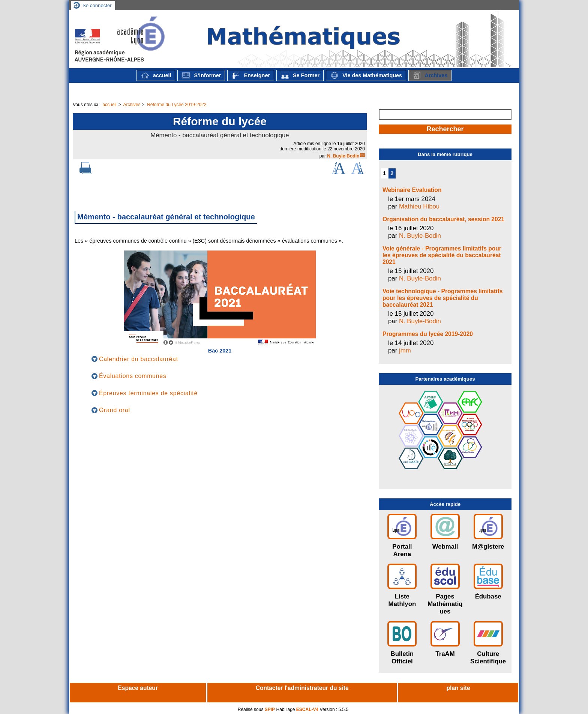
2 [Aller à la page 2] (392, 173)
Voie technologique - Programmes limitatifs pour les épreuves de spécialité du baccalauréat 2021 (442, 298)
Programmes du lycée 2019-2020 (428, 334)
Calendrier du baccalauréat (139, 359)
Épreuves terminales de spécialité (148, 393)
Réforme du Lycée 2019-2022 (177, 105)
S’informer (201, 75)
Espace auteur (138, 688)
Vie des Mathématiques (366, 75)
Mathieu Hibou (419, 206)
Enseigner (251, 75)
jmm (405, 350)
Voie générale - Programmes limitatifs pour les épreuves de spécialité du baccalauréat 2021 (442, 255)
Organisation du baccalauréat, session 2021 (443, 219)
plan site (458, 688)
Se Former (300, 75)
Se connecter (97, 5)
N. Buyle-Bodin (343, 156)
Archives (430, 75)
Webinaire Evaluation (412, 190)
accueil (156, 75)
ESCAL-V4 (307, 709)
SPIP (270, 709)
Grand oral (115, 410)
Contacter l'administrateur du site (302, 688)
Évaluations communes (133, 376)
